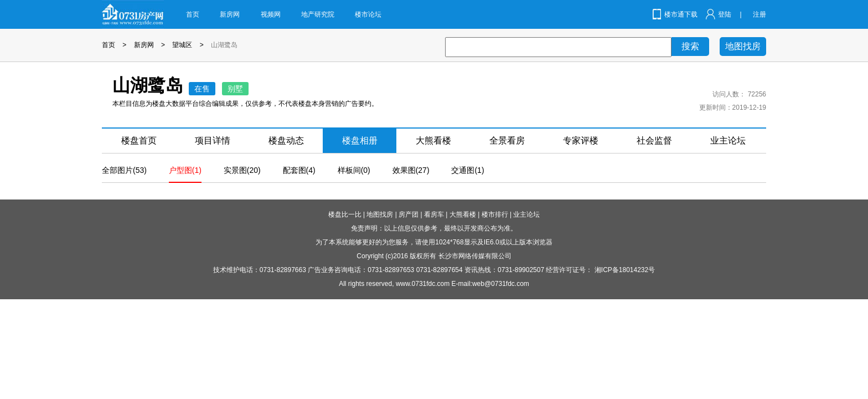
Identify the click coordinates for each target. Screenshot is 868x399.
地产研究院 (318, 14)
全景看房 (507, 140)
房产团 (409, 214)
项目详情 (213, 140)
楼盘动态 (286, 140)
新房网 (230, 14)
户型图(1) (185, 170)
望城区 (182, 45)
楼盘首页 (139, 140)
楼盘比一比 (345, 214)
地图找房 (743, 46)
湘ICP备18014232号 (625, 270)
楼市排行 (495, 214)
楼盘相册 (360, 140)
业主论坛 (728, 140)
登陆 (725, 14)
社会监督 (654, 140)
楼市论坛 (368, 14)
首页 (193, 14)
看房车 (434, 214)
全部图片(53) (124, 170)
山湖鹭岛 (224, 45)
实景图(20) (242, 170)
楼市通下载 (681, 14)
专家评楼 (581, 140)
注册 (759, 14)
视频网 (271, 14)
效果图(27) (411, 170)
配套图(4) (299, 170)
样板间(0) (354, 170)
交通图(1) (467, 170)
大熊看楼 (433, 140)
